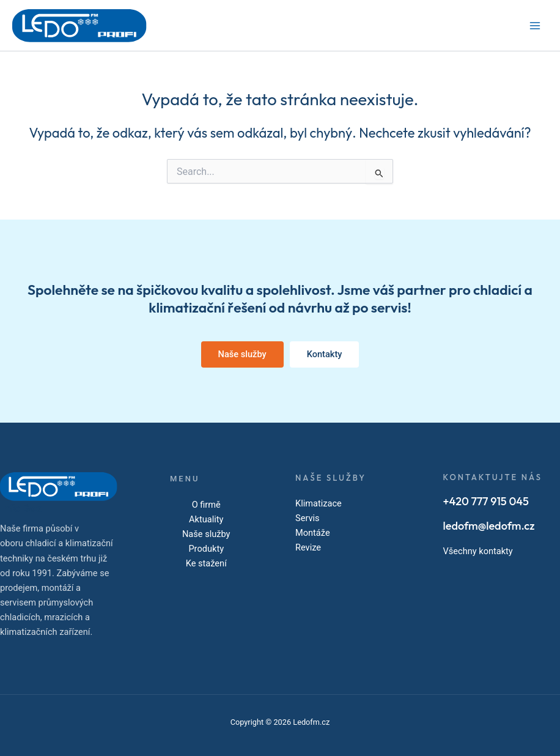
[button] (242, 354)
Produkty (206, 549)
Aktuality (206, 519)
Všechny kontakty (478, 551)
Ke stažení (206, 563)
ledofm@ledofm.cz (489, 526)
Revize (308, 547)
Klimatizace (319, 503)
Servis (308, 518)
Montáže (313, 533)
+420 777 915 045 (486, 501)
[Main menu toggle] (535, 26)
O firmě (206, 505)
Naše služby (206, 534)
